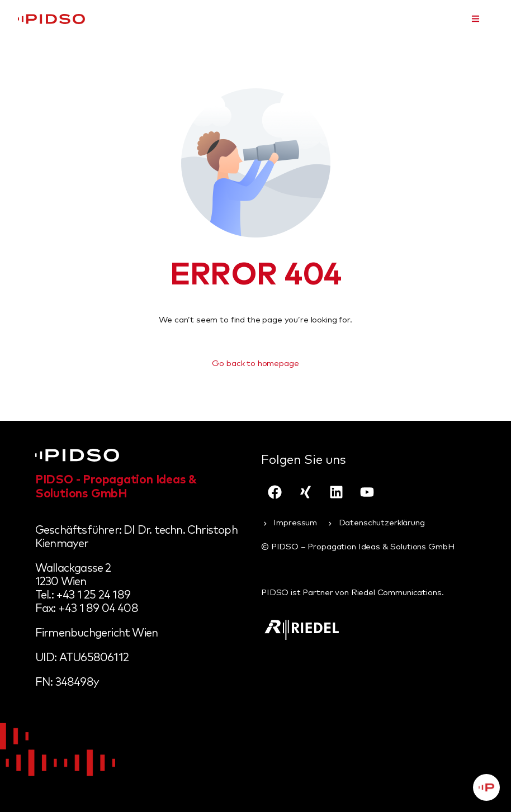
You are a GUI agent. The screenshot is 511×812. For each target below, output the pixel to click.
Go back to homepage (255, 364)
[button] (475, 19)
